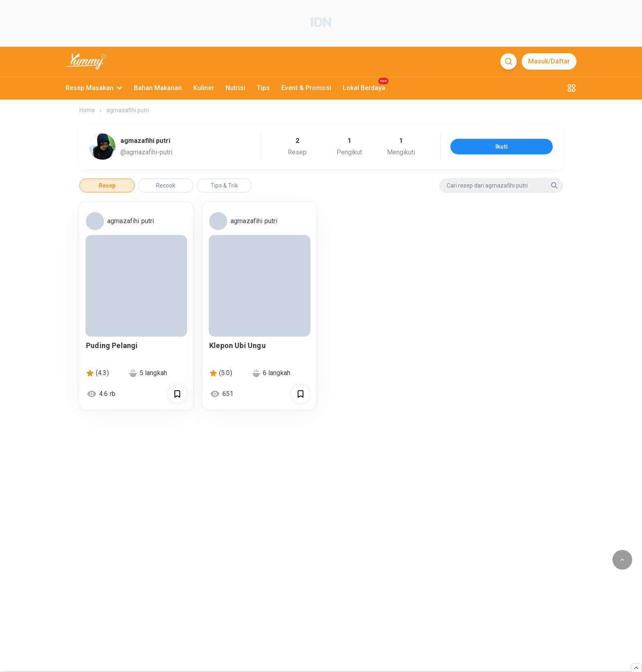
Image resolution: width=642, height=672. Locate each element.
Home (87, 110)
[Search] (509, 61)
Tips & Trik (224, 186)
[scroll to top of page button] (622, 560)
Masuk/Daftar (549, 61)
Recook (166, 186)
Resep (107, 186)
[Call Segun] (177, 394)
